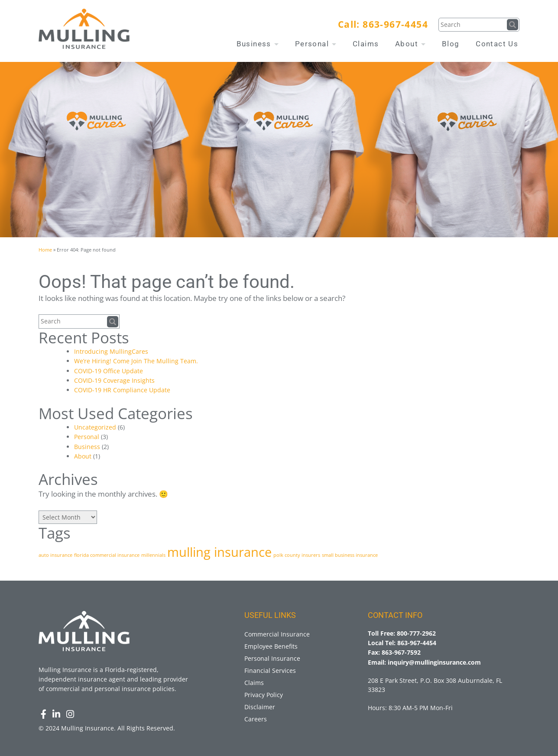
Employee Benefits (271, 646)
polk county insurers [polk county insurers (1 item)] (297, 555)
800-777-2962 (416, 633)
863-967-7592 (401, 652)
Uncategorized (95, 427)
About (410, 44)
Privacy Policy (264, 695)
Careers (256, 719)
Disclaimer (260, 707)
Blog (451, 44)
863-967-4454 (395, 24)
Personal (316, 44)
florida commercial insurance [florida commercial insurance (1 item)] (107, 555)
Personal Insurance (272, 658)
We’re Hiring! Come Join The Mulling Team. (136, 361)
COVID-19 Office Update (109, 371)
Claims (366, 44)
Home (45, 250)
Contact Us (497, 44)
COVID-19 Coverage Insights (114, 380)
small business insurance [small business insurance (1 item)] (350, 555)
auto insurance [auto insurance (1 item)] (55, 555)
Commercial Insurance (277, 634)
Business (258, 44)
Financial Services (270, 670)
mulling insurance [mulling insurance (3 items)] (219, 552)
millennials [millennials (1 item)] (153, 555)
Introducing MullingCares (111, 351)
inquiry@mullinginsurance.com (434, 662)
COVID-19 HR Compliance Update (122, 390)
